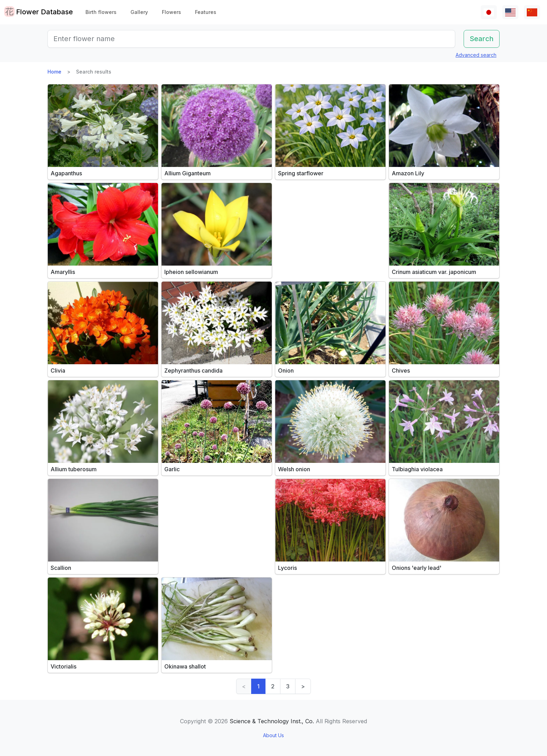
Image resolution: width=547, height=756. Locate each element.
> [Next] (303, 686)
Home (54, 72)
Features (206, 12)
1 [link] (258, 686)
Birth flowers (101, 12)
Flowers (171, 12)
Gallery (139, 12)
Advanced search (476, 55)
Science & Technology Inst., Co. (272, 721)
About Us (273, 735)
